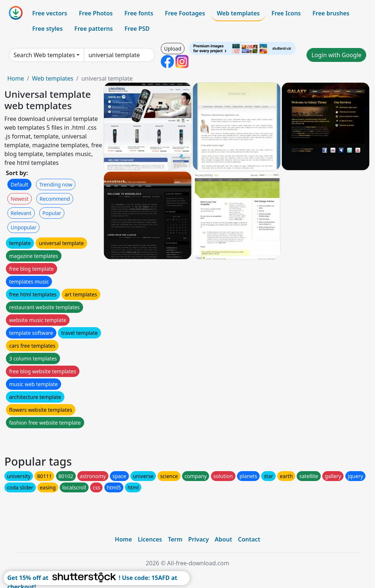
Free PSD (137, 29)
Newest (20, 199)
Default (19, 184)
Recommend (55, 199)
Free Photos (96, 13)
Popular (52, 213)
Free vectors (50, 13)
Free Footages (185, 13)
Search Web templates (44, 55)
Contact (249, 539)
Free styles (47, 29)
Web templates (238, 13)
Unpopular (23, 227)
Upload (173, 49)
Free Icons (286, 13)
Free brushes (331, 13)
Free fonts (139, 13)
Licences (150, 539)
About (223, 539)
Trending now (56, 184)
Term (175, 539)
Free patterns (94, 29)
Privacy (198, 539)
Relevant (21, 213)
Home (16, 78)
